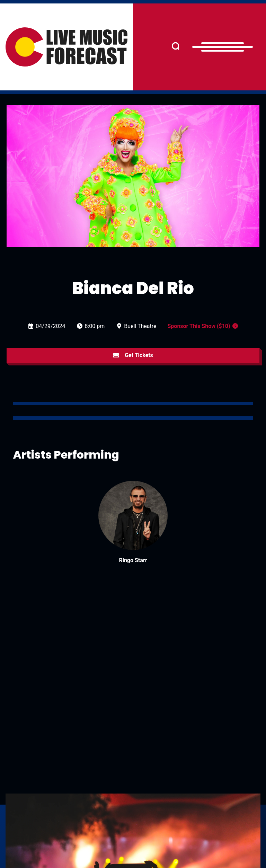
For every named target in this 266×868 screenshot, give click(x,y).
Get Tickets (133, 355)
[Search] (176, 47)
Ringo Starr (133, 560)
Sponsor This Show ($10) (199, 326)
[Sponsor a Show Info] (235, 326)
